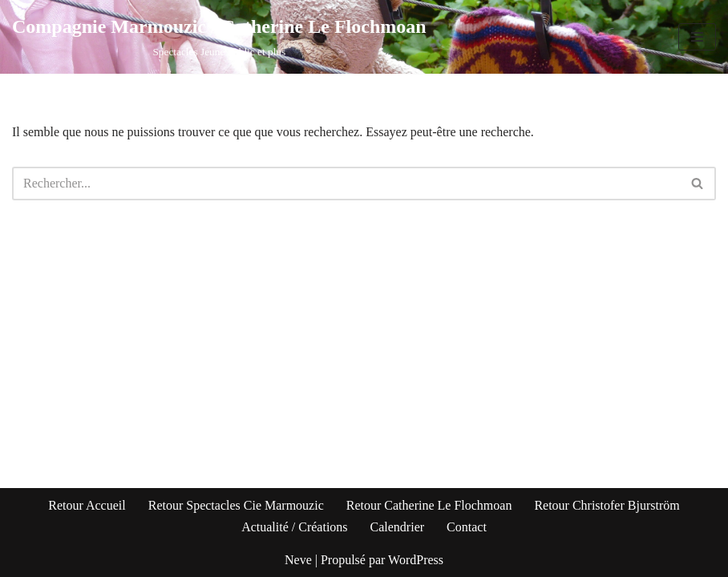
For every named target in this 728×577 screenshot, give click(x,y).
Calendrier (398, 527)
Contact (467, 527)
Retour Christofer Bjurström (607, 505)
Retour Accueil (87, 505)
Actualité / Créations (294, 527)
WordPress (416, 560)
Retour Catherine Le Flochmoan (429, 505)
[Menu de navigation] (697, 37)
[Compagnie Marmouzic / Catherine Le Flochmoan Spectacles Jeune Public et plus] (219, 37)
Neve (298, 560)
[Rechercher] (346, 184)
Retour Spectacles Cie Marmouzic (236, 505)
